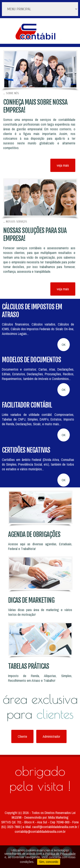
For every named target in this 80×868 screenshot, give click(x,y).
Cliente (22, 736)
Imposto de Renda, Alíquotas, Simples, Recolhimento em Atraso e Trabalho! (40, 678)
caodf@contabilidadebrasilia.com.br (55, 827)
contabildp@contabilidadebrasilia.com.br (40, 831)
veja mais (63, 165)
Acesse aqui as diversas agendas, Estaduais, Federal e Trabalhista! (40, 546)
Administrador (51, 736)
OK (64, 345)
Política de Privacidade (60, 854)
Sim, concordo (49, 862)
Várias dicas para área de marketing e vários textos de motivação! (40, 612)
